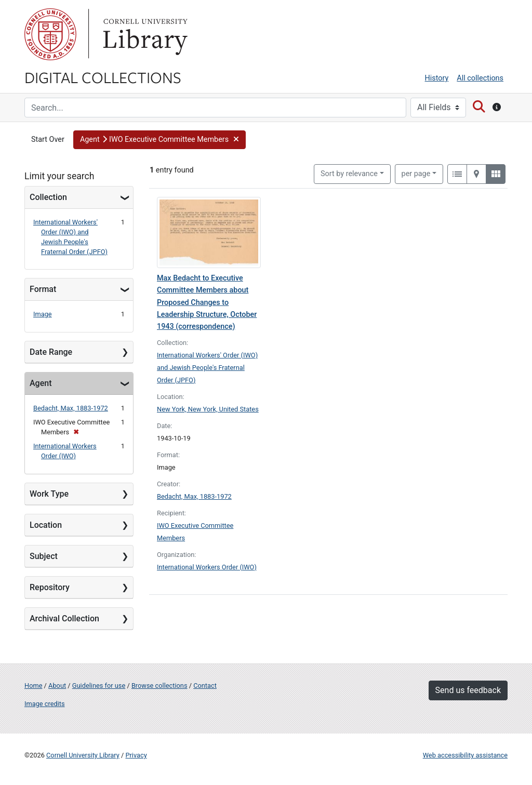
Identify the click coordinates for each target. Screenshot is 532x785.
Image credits (45, 704)
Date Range (51, 352)
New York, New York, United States (208, 409)
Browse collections (159, 686)
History (437, 78)
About (57, 686)
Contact (205, 686)
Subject (44, 556)
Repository (50, 587)
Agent (41, 383)
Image (43, 314)
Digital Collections (103, 77)
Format (43, 289)
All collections (480, 78)
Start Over (48, 139)
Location (46, 525)
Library (144, 34)
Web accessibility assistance (465, 755)
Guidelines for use (99, 686)
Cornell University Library (83, 755)
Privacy (136, 755)
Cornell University (50, 34)
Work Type (49, 494)
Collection (48, 197)
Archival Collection (64, 618)
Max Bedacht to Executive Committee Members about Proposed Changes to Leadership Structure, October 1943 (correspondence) (207, 302)
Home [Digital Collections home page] (33, 686)
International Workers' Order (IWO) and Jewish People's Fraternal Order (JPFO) (207, 368)
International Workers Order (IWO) (207, 567)
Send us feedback (468, 690)
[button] (160, 140)
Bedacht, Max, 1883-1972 (71, 408)
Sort (349, 174)
